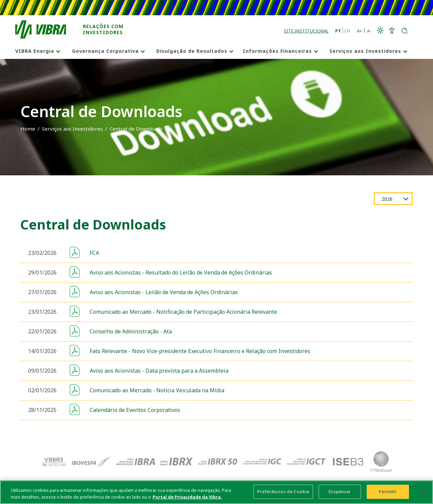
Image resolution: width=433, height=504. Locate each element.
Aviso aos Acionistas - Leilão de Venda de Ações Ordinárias (164, 292)
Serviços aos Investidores (365, 51)
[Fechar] (422, 494)
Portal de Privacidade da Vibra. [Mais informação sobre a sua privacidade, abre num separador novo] (187, 499)
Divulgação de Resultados (192, 51)
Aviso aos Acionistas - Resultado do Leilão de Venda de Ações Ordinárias (181, 272)
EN (347, 31)
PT (338, 31)
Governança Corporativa (105, 51)
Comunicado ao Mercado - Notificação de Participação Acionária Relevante (183, 312)
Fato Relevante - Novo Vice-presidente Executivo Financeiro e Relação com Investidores (200, 351)
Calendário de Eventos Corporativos (135, 410)
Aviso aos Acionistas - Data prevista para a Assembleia (159, 371)
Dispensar (340, 494)
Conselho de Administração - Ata (131, 331)
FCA (94, 253)
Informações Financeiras (277, 51)
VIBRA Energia (35, 51)
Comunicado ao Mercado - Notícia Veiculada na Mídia (157, 390)
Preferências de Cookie (283, 494)
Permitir (388, 494)
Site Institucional (306, 31)
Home (28, 129)
